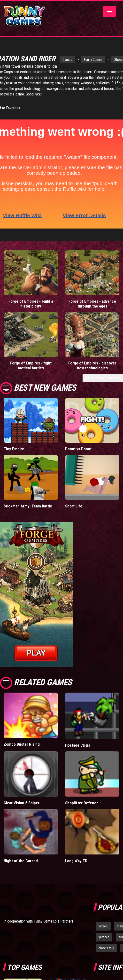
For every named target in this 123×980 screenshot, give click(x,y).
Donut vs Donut (78, 455)
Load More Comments (103, 385)
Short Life (74, 513)
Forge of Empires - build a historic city (31, 310)
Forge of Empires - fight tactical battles (31, 372)
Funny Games (86, 58)
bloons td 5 (106, 955)
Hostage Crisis (78, 752)
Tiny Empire (14, 455)
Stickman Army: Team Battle (28, 513)
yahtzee (104, 944)
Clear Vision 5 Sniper (22, 810)
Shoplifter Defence (82, 810)
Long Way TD (76, 867)
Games (60, 58)
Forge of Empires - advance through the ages (92, 310)
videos (103, 933)
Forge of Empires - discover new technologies (92, 372)
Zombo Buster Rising (22, 751)
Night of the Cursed (21, 867)
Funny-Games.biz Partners (54, 928)
